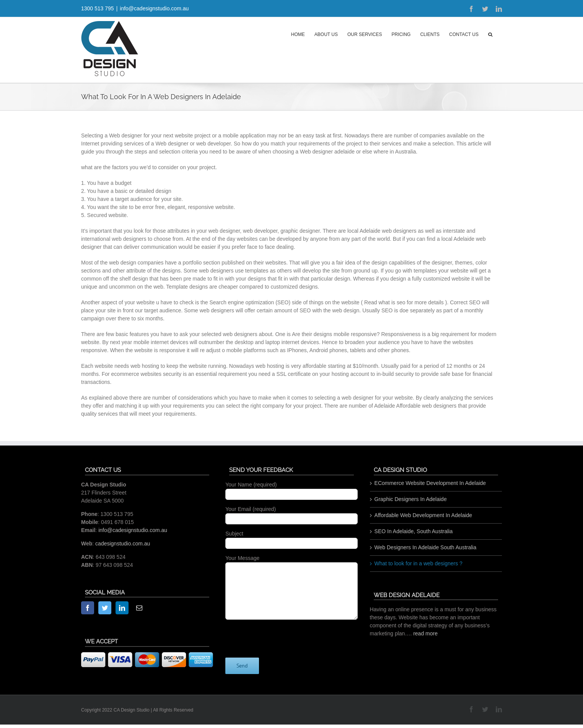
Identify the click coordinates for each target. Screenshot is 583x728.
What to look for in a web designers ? (419, 563)
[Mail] (139, 608)
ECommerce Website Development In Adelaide (430, 483)
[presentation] (283, 635)
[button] (490, 34)
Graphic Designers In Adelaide (411, 499)
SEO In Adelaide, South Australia (414, 531)
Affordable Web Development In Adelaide (423, 515)
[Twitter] (105, 608)
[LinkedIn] (122, 608)
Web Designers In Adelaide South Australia (426, 547)
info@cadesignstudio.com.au (154, 8)
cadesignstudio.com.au (123, 544)
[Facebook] (88, 608)
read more (425, 633)
